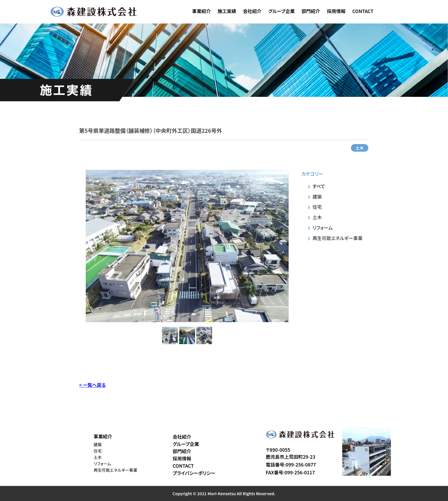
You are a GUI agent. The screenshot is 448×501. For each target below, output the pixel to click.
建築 (317, 197)
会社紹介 (252, 11)
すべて (319, 186)
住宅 (317, 207)
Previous (81, 246)
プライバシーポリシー (194, 473)
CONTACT (363, 11)
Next (293, 246)
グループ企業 (282, 11)
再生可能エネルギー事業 (338, 238)
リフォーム (323, 228)
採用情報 (336, 11)
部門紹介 (311, 11)
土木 (360, 148)
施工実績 (227, 11)
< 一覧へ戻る (92, 385)
